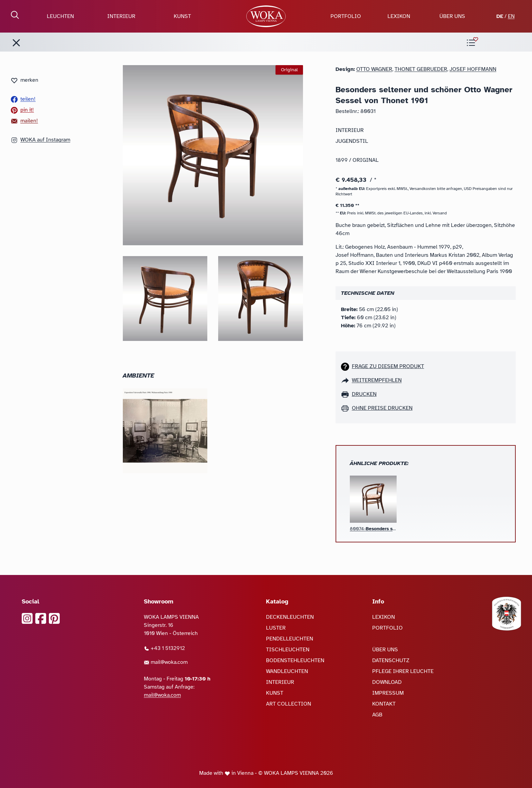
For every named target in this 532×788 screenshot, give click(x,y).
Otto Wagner (374, 69)
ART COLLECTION (289, 704)
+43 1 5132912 (164, 648)
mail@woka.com (166, 662)
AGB (377, 715)
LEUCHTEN (60, 16)
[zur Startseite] (266, 16)
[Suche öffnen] (15, 15)
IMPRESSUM (388, 693)
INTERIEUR (121, 16)
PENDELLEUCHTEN (290, 639)
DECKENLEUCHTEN (290, 617)
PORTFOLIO (346, 16)
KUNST (182, 16)
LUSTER (276, 628)
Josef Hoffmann (473, 69)
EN (511, 16)
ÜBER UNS (452, 16)
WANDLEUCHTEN (287, 671)
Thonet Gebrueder (421, 69)
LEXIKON (399, 16)
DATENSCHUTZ (391, 660)
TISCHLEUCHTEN (288, 650)
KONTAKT (384, 704)
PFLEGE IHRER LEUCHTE (403, 671)
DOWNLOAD (387, 682)
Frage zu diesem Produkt (388, 366)
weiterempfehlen (377, 380)
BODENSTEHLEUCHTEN (295, 660)
